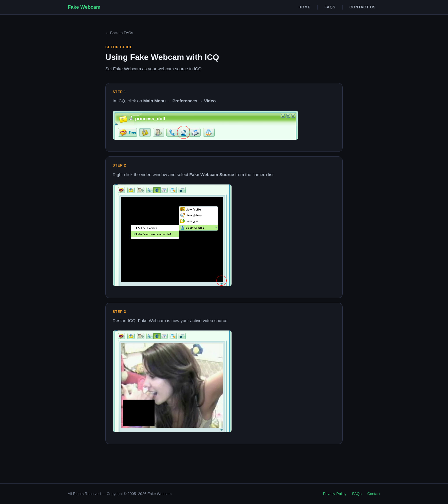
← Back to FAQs (119, 33)
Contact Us (362, 7)
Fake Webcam (84, 7)
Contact (374, 494)
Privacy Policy (335, 494)
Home (304, 7)
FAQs (330, 7)
